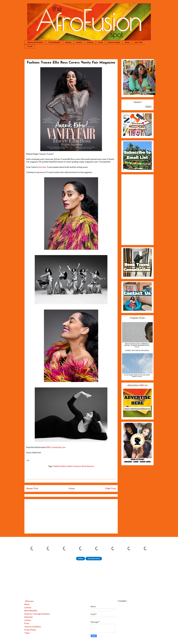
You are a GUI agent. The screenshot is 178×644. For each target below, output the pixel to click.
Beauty (68, 42)
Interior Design (114, 42)
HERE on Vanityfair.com (55, 447)
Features (77, 466)
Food (101, 42)
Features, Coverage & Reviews (37, 614)
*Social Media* (54, 42)
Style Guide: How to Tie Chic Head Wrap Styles (137, 376)
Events (79, 42)
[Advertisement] (71, 516)
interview (42, 167)
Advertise (28, 617)
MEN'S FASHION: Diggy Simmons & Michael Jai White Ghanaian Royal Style (137, 345)
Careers (28, 620)
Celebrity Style (59, 466)
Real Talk (139, 42)
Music (127, 42)
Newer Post (32, 488)
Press (27, 623)
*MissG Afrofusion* (35, 42)
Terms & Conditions (33, 627)
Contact (28, 608)
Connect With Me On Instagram (137, 351)
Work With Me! (31, 611)
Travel (30, 46)
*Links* (27, 633)
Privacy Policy (30, 630)
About (27, 604)
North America (88, 466)
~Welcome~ (29, 601)
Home (72, 488)
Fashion (90, 42)
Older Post (110, 488)
